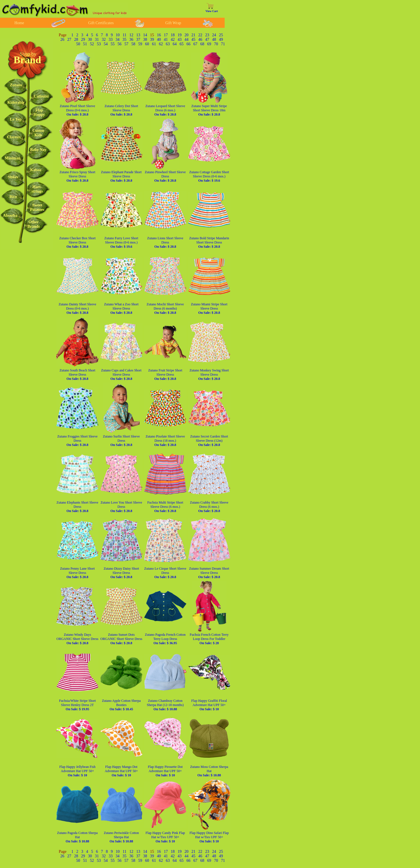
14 (145, 35)
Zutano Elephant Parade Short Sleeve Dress (121, 176)
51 (85, 44)
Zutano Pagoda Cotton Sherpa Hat (77, 837)
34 (118, 40)
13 (138, 35)
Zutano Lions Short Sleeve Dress (165, 242)
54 (106, 44)
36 (131, 40)
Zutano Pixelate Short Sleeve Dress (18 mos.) (165, 441)
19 (180, 35)
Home (19, 23)
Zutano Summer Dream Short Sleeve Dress (209, 573)
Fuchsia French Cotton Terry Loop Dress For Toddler (209, 639)
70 (216, 44)
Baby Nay (38, 150)
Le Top (16, 119)
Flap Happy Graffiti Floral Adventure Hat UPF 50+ (209, 705)
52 (92, 44)
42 (173, 40)
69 (209, 44)
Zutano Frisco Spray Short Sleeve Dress (78, 176)
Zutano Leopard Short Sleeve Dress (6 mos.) (165, 110)
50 (78, 44)
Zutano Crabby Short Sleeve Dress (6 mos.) (209, 507)
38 (145, 40)
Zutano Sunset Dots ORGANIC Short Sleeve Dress (121, 639)
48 (214, 40)
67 (195, 44)
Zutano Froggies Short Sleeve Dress (78, 441)
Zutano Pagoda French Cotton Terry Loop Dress (165, 639)
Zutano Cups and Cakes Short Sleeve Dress (121, 375)
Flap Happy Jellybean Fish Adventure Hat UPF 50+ (77, 771)
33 (111, 40)
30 (90, 40)
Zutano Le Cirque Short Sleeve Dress (165, 573)
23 (207, 35)
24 (214, 35)
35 (124, 40)
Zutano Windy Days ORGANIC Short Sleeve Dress (78, 639)
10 (118, 35)
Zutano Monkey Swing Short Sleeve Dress (209, 375)
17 (166, 35)
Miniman (13, 158)
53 (99, 44)
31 (97, 40)
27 (69, 40)
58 (133, 44)
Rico (13, 197)
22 (200, 35)
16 (159, 35)
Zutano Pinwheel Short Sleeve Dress (165, 176)
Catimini (41, 96)
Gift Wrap (173, 23)
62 (161, 44)
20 (187, 35)
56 (120, 44)
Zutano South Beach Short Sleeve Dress (78, 375)
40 (159, 40)
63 (168, 44)
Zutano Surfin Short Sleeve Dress (121, 441)
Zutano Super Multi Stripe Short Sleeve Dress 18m (209, 110)
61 (154, 44)
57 (126, 44)
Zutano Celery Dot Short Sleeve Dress (121, 110)
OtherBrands (34, 224)
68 (202, 44)
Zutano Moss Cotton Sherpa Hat (209, 771)
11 (125, 35)
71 (223, 44)
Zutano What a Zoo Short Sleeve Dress (121, 308)
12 (131, 35)
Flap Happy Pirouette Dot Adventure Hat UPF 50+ (165, 771)
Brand (27, 60)
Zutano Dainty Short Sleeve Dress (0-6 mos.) (77, 308)
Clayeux (14, 137)
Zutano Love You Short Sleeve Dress (121, 507)
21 (193, 35)
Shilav (13, 177)
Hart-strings (37, 189)
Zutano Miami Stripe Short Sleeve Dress (209, 308)
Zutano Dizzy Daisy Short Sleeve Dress (121, 573)
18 (173, 35)
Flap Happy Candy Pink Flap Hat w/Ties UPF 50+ (165, 837)
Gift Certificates (101, 23)
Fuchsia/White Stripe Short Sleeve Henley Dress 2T (78, 705)
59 (140, 44)
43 (180, 40)
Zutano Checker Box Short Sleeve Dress (78, 242)
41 (166, 40)
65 (182, 44)
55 (113, 44)
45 (193, 40)
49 (221, 40)
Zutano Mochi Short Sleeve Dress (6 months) (165, 308)
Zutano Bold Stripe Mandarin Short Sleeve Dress (209, 242)
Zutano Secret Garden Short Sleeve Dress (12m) (209, 441)
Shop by (28, 54)
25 (221, 35)
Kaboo (36, 170)
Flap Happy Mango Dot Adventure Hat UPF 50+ (121, 771)
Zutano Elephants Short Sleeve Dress (77, 507)
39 (152, 40)
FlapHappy (39, 112)
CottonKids (38, 133)
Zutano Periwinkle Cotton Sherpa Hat (121, 837)
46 (200, 40)
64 (175, 44)
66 (189, 44)
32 (104, 40)
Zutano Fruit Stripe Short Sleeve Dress (165, 375)
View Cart (212, 11)
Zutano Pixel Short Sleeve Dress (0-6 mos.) (77, 110)
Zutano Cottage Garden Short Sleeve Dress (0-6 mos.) (209, 176)
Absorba (10, 216)
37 (138, 40)
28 (76, 40)
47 (207, 40)
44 (187, 40)
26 (62, 40)
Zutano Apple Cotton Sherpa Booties (121, 705)
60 (147, 44)
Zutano (16, 85)
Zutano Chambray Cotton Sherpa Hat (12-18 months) (165, 705)
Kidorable (16, 102)
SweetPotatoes (37, 207)
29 (83, 40)
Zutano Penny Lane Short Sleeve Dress (78, 573)
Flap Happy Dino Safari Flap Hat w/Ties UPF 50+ (209, 837)
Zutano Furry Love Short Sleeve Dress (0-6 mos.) (121, 242)
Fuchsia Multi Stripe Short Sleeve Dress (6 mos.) (165, 507)
